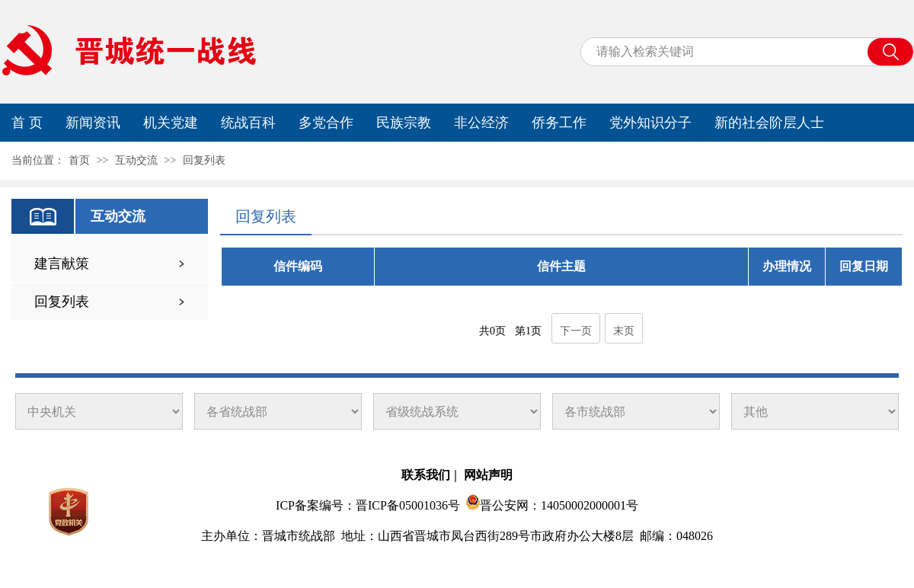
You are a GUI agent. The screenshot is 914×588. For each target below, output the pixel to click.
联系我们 (426, 475)
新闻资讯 (93, 123)
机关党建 (171, 123)
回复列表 (204, 160)
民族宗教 (404, 123)
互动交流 (136, 160)
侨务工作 (559, 123)
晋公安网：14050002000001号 (559, 505)
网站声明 (488, 475)
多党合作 (326, 123)
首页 (79, 160)
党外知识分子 (650, 123)
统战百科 (248, 123)
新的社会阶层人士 (769, 123)
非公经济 (481, 123)
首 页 (27, 123)
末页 (624, 331)
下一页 (576, 331)
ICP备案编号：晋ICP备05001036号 (368, 505)
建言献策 (62, 264)
